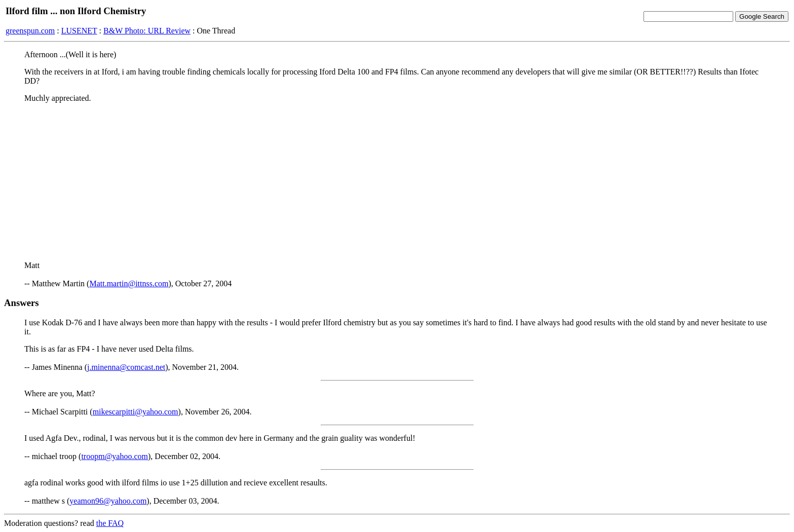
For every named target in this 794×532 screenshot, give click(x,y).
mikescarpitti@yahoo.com (136, 412)
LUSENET (79, 31)
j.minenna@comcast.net (126, 367)
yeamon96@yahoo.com (108, 501)
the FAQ (110, 523)
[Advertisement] (397, 182)
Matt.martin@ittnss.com (129, 283)
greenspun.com (30, 31)
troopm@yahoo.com (115, 456)
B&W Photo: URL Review (147, 31)
